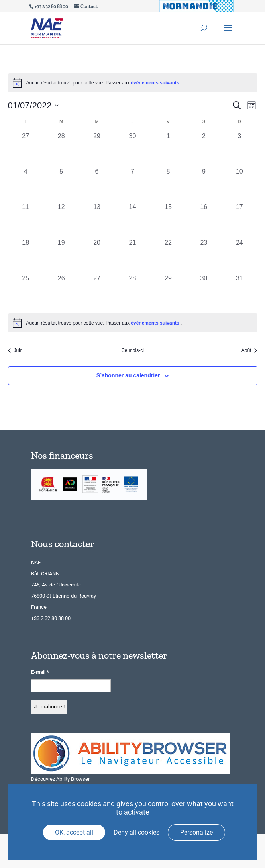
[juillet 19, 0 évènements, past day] (61, 256)
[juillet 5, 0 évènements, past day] (61, 185)
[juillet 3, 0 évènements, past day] (239, 149)
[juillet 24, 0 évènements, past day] (239, 256)
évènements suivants (156, 83)
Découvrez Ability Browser (60, 779)
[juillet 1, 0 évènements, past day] (168, 149)
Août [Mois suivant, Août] (249, 350)
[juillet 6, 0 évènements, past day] (97, 185)
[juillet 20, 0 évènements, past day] (97, 256)
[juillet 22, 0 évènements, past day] (168, 256)
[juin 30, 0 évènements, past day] (132, 149)
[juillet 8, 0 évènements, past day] (168, 185)
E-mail (40, 672)
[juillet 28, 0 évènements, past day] (132, 291)
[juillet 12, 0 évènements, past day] (61, 220)
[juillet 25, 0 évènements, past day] (26, 291)
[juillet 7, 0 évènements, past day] (132, 185)
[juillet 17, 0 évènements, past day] (239, 220)
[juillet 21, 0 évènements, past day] (132, 256)
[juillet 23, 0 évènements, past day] (204, 256)
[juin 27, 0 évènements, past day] (26, 149)
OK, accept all (74, 832)
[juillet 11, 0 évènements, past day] (26, 220)
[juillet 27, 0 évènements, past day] (97, 291)
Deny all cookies (136, 832)
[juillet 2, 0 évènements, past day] (204, 149)
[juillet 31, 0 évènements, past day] (239, 291)
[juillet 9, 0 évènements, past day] (204, 185)
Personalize (196, 832)
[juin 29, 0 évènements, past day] (97, 149)
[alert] (133, 323)
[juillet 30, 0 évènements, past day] (204, 291)
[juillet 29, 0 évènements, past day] (168, 291)
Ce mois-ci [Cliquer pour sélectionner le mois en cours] (132, 350)
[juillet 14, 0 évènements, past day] (132, 220)
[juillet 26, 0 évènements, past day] (61, 291)
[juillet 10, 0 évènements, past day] (239, 185)
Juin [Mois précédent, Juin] (15, 350)
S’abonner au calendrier (128, 375)
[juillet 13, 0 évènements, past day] (97, 220)
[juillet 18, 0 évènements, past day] (26, 256)
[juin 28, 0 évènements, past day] (61, 149)
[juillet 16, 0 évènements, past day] (204, 220)
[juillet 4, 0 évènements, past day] (26, 185)
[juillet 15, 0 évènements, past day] (168, 220)
